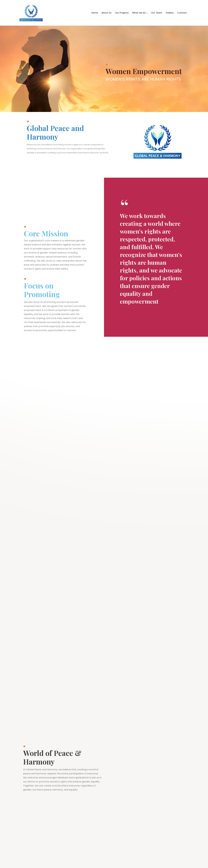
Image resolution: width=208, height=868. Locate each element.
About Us (106, 13)
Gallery (170, 13)
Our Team (157, 13)
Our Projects (122, 13)
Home (95, 13)
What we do (140, 13)
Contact (182, 13)
